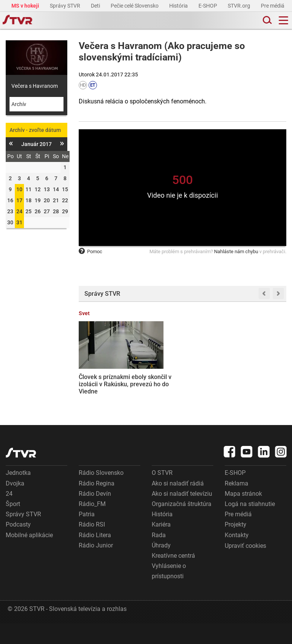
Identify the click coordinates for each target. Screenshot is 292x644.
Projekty (236, 545)
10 (19, 189)
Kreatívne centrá (173, 576)
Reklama (236, 504)
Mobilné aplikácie (29, 556)
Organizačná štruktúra (182, 524)
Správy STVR (66, 6)
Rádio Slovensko (101, 493)
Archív (19, 104)
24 (19, 211)
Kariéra (161, 545)
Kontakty (237, 556)
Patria (87, 535)
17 (19, 200)
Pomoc (90, 251)
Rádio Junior (96, 566)
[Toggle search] (267, 20)
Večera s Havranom (35, 86)
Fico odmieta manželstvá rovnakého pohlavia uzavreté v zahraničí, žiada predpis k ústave (210, 379)
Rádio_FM (92, 524)
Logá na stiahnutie (250, 524)
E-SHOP (208, 6)
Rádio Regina (97, 504)
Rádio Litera (95, 556)
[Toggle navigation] (283, 20)
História (179, 6)
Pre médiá (273, 6)
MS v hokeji (26, 6)
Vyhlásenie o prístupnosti (169, 592)
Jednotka (18, 493)
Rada (159, 556)
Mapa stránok (243, 514)
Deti (96, 6)
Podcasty (18, 545)
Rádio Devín (95, 514)
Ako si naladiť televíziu (182, 514)
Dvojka (15, 504)
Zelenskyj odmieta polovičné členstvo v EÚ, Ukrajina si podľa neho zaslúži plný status (262, 379)
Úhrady (161, 566)
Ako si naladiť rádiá (178, 504)
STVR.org (240, 6)
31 (19, 222)
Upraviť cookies (245, 566)
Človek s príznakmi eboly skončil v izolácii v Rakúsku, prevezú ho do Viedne (100, 376)
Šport (13, 524)
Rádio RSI (92, 545)
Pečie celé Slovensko (135, 6)
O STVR (162, 493)
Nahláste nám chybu (236, 251)
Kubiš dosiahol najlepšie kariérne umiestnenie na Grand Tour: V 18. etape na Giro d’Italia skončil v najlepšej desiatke (155, 387)
